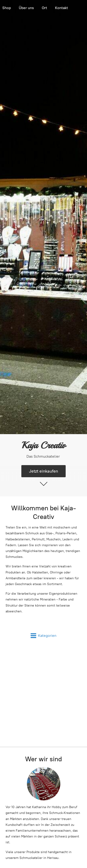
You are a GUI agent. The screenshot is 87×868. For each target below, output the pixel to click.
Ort (44, 8)
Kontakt (61, 8)
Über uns (26, 8)
